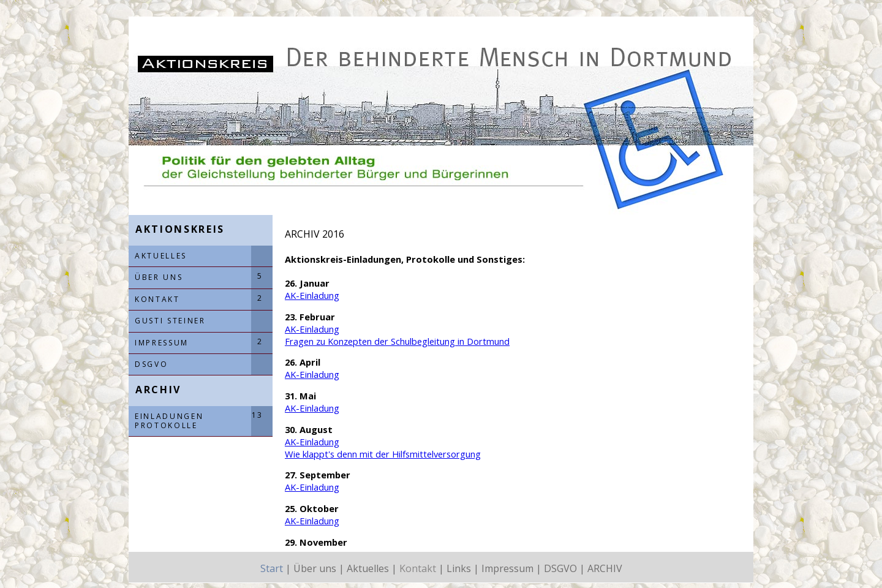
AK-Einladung (312, 295)
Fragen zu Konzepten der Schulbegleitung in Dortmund (397, 341)
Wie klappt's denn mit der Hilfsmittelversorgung (383, 454)
